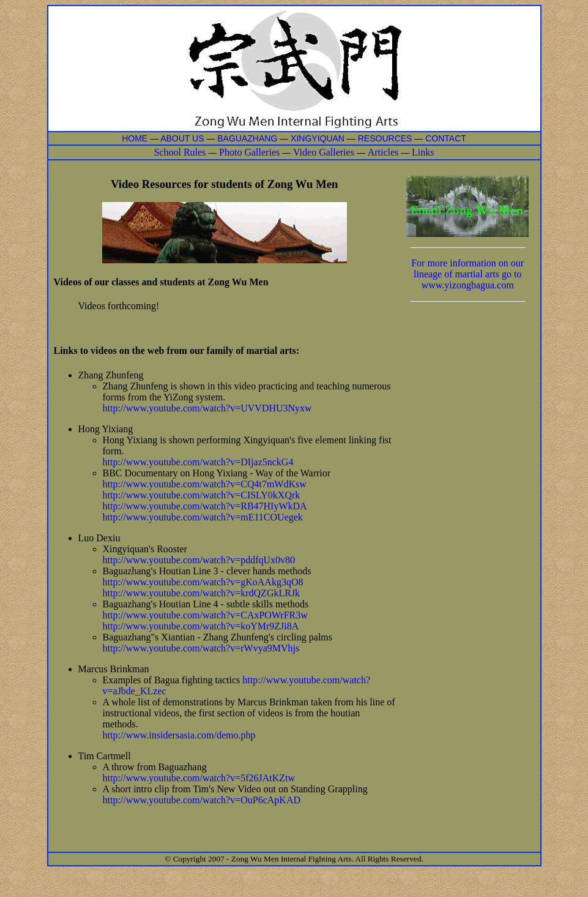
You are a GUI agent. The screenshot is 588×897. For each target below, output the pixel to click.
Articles (383, 152)
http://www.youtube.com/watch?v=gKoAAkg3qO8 (203, 582)
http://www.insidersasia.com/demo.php (179, 735)
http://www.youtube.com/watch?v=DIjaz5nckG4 (198, 462)
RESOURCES (385, 138)
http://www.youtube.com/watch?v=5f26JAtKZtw (199, 778)
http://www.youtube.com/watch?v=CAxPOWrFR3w (205, 615)
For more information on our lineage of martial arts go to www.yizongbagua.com (467, 274)
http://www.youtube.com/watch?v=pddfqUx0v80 (199, 560)
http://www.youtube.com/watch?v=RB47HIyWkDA (205, 506)
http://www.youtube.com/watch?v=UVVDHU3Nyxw (207, 408)
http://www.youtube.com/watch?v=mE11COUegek (203, 517)
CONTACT (446, 138)
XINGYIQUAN (318, 138)
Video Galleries (324, 152)
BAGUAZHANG (247, 138)
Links (423, 152)
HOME (135, 138)
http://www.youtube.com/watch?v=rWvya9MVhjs (201, 648)
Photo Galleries (249, 152)
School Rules (180, 152)
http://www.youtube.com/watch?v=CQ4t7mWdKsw (205, 484)
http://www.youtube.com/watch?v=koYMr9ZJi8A (201, 626)
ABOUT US (183, 138)
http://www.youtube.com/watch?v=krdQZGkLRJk (202, 593)
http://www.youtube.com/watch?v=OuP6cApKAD (202, 800)
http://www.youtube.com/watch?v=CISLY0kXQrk (202, 495)
